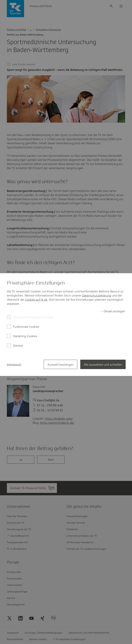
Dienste (18, 346)
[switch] (113, 311)
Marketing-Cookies (25, 336)
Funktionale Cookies (26, 327)
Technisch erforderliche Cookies (34, 317)
